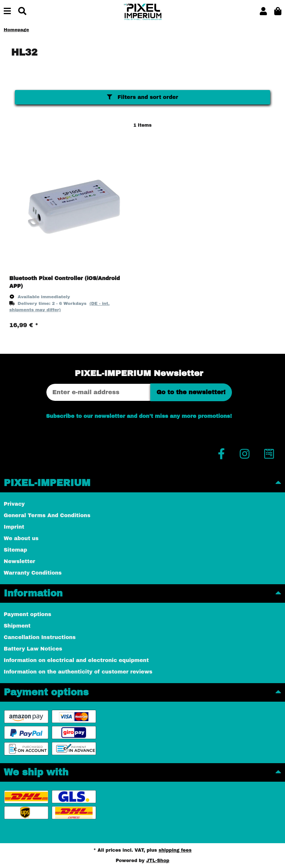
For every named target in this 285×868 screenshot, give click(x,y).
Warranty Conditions (33, 573)
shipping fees (175, 850)
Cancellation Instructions (40, 637)
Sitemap (15, 550)
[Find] (22, 12)
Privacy (14, 504)
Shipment (17, 626)
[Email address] (98, 392)
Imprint (14, 527)
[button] (263, 12)
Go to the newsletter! (191, 392)
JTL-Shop (158, 861)
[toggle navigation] (7, 12)
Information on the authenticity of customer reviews (78, 672)
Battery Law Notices (33, 649)
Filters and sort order (142, 97)
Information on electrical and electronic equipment (76, 660)
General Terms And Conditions (47, 516)
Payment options (27, 614)
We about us (21, 538)
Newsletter (19, 561)
